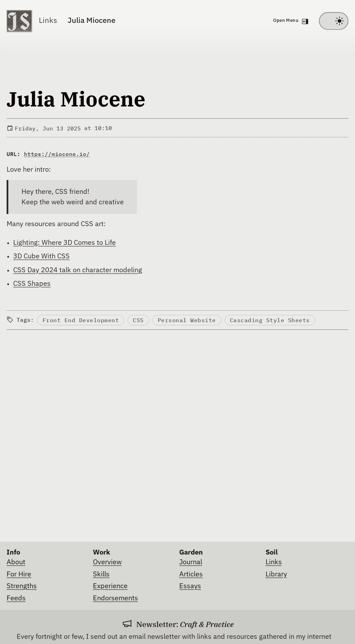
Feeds (16, 598)
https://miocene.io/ (57, 154)
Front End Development (81, 320)
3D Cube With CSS (41, 256)
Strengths (22, 586)
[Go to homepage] (19, 21)
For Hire (19, 574)
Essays (190, 586)
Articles (191, 574)
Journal (191, 562)
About (16, 562)
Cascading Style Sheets (270, 320)
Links (48, 21)
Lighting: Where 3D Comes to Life (64, 243)
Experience (110, 586)
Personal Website (187, 320)
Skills (101, 574)
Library (276, 574)
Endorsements (115, 598)
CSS (138, 320)
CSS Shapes (32, 284)
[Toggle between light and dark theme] (334, 21)
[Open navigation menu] (289, 21)
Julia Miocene (92, 21)
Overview (107, 562)
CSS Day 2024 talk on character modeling (78, 270)
